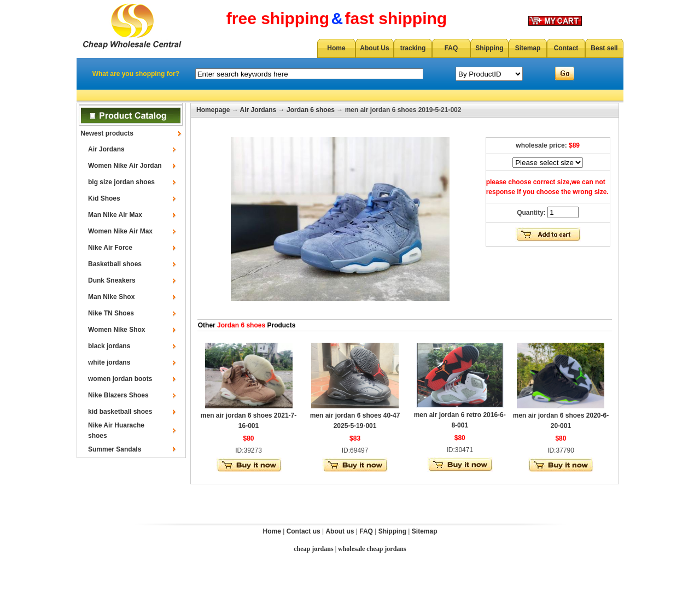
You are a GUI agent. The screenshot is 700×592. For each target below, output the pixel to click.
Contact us (304, 531)
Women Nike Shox (116, 330)
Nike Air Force (110, 248)
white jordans (109, 362)
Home (336, 48)
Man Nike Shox (111, 297)
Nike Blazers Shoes (118, 395)
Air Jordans (106, 149)
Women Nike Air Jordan (125, 166)
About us (340, 531)
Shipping (489, 48)
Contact (566, 48)
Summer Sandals (115, 449)
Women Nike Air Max (120, 231)
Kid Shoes (104, 198)
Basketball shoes (115, 264)
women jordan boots (120, 379)
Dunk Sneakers (112, 280)
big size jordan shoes (121, 182)
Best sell (604, 48)
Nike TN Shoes (111, 313)
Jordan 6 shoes (311, 110)
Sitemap (528, 48)
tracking (413, 48)
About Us (374, 48)
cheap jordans (313, 549)
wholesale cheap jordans (372, 549)
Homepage (213, 110)
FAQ (451, 48)
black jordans (109, 346)
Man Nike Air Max (115, 215)
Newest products (107, 133)
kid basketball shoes (120, 412)
